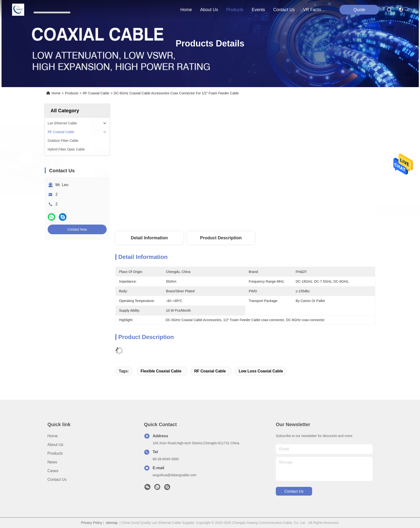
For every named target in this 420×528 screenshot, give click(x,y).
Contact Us (57, 479)
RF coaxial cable (210, 371)
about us (209, 10)
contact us (284, 10)
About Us (55, 445)
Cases (53, 471)
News (52, 462)
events (258, 10)
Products (72, 93)
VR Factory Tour (315, 10)
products (235, 10)
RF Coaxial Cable (96, 93)
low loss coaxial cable (261, 371)
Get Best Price (290, 211)
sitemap (112, 523)
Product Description (221, 238)
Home (186, 10)
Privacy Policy (92, 523)
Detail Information (149, 238)
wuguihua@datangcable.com (175, 475)
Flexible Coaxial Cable (161, 371)
